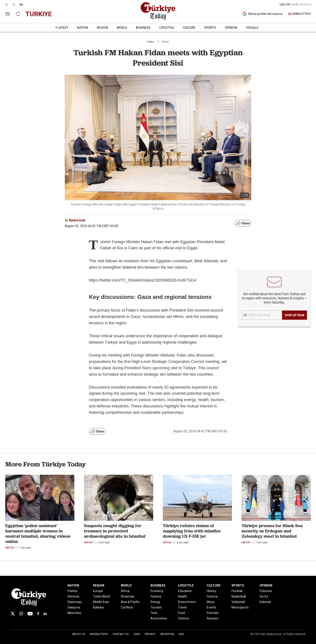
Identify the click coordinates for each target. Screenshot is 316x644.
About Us (79, 634)
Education (185, 591)
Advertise (167, 634)
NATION (83, 28)
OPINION (231, 28)
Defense (74, 596)
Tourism (156, 607)
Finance (156, 596)
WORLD (122, 28)
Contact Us (121, 634)
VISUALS (252, 28)
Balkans (99, 607)
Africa (125, 591)
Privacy (150, 634)
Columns (266, 591)
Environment (187, 602)
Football (237, 591)
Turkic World (101, 596)
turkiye (39, 14)
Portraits (213, 613)
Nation (165, 42)
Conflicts (127, 607)
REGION (102, 28)
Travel (182, 607)
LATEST (63, 28)
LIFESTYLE (167, 28)
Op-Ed (264, 596)
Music (211, 602)
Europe (98, 591)
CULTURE (189, 28)
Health (182, 596)
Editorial (265, 602)
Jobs (137, 634)
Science (183, 618)
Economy (157, 591)
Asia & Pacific (130, 602)
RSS (181, 634)
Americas (128, 596)
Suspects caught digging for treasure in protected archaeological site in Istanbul (115, 531)
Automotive (159, 618)
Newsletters (99, 634)
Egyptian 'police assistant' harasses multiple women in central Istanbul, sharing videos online (38, 533)
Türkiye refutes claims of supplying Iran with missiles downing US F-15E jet (192, 531)
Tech (154, 613)
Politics (73, 591)
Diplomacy (75, 602)
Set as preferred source (262, 14)
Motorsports (240, 607)
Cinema (212, 596)
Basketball (239, 596)
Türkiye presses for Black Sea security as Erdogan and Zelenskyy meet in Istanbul (272, 531)
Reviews (213, 618)
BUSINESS (143, 28)
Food (181, 613)
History (212, 591)
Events (211, 607)
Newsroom (77, 220)
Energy (155, 602)
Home (150, 42)
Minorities (74, 613)
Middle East (101, 602)
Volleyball (238, 602)
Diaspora (74, 607)
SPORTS (210, 28)
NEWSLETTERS (299, 14)
